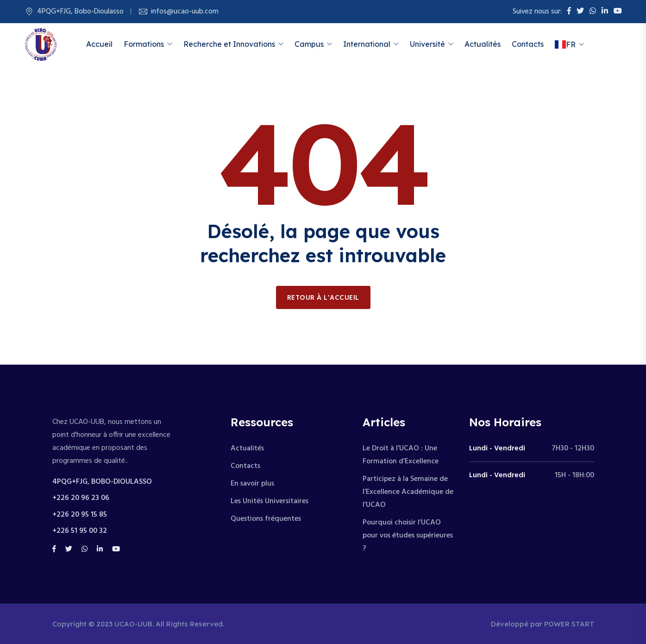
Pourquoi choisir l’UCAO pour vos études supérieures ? (408, 536)
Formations (144, 44)
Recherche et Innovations (229, 44)
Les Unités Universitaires (270, 501)
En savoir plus (252, 484)
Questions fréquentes (266, 519)
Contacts (528, 44)
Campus (309, 44)
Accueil (99, 44)
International (367, 44)
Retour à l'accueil (323, 298)
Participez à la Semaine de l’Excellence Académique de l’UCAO (408, 492)
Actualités (483, 44)
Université (427, 44)
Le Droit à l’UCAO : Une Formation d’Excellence (401, 455)
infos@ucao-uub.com (185, 12)
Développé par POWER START (543, 624)
